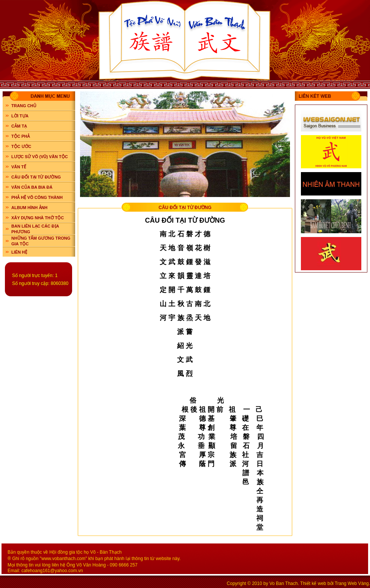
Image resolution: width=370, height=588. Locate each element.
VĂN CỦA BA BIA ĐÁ (32, 187)
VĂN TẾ (19, 167)
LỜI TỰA (20, 116)
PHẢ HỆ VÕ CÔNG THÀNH (37, 197)
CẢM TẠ (19, 126)
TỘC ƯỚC (21, 146)
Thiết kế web (313, 583)
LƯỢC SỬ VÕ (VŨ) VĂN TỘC (40, 157)
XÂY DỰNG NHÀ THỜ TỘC (38, 218)
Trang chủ (24, 106)
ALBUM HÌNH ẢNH (29, 208)
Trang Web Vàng (352, 583)
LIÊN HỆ (19, 252)
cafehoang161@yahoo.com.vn (52, 571)
